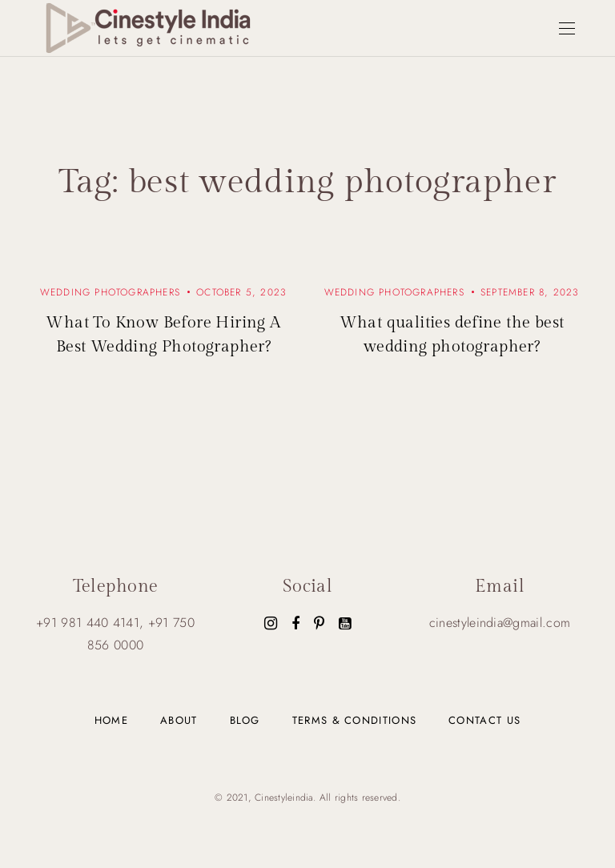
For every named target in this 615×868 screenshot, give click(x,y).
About (179, 720)
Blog (245, 720)
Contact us (484, 720)
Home (111, 720)
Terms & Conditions (354, 720)
